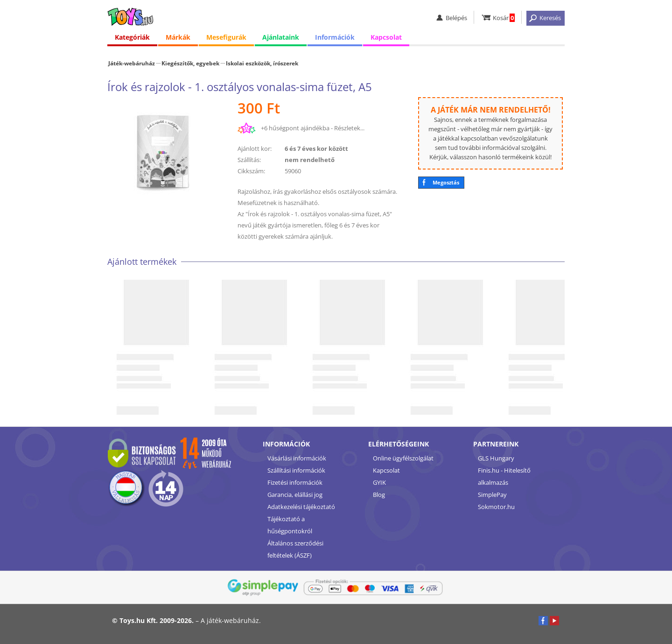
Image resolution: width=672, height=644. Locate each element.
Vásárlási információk (297, 458)
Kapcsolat (386, 37)
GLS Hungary (496, 458)
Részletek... (349, 128)
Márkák (178, 37)
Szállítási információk (296, 470)
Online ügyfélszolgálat (403, 458)
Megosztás (446, 182)
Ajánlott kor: (255, 149)
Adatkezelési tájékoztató (301, 507)
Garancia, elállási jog (295, 495)
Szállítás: (249, 160)
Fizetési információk (295, 482)
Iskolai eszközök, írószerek (262, 63)
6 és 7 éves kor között (316, 149)
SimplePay (492, 495)
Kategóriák (132, 37)
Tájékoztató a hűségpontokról (290, 525)
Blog (379, 495)
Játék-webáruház (132, 63)
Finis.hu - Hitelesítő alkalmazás (504, 476)
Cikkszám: (251, 171)
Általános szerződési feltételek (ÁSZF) (295, 549)
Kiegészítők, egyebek (190, 63)
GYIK (379, 482)
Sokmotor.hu (496, 507)
